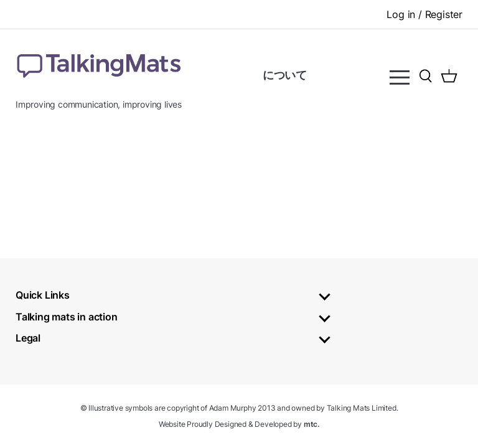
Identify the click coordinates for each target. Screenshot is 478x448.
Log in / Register (424, 14)
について (285, 75)
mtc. (312, 424)
